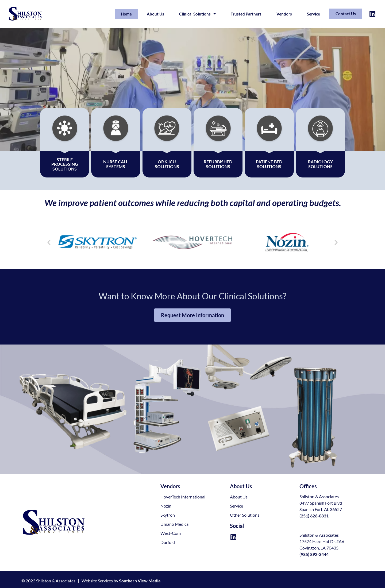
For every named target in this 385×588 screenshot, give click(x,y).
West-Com (171, 533)
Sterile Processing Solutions (65, 164)
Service (313, 14)
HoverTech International (183, 497)
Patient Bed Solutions (269, 164)
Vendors (284, 14)
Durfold (168, 542)
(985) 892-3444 (314, 554)
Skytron (168, 515)
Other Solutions (245, 515)
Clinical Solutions (197, 14)
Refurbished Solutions (218, 164)
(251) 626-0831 (314, 516)
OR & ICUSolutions (167, 164)
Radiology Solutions (320, 164)
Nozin (166, 506)
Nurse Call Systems (116, 164)
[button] (49, 242)
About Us (155, 14)
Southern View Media (140, 581)
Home (126, 14)
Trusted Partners (246, 14)
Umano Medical (175, 524)
